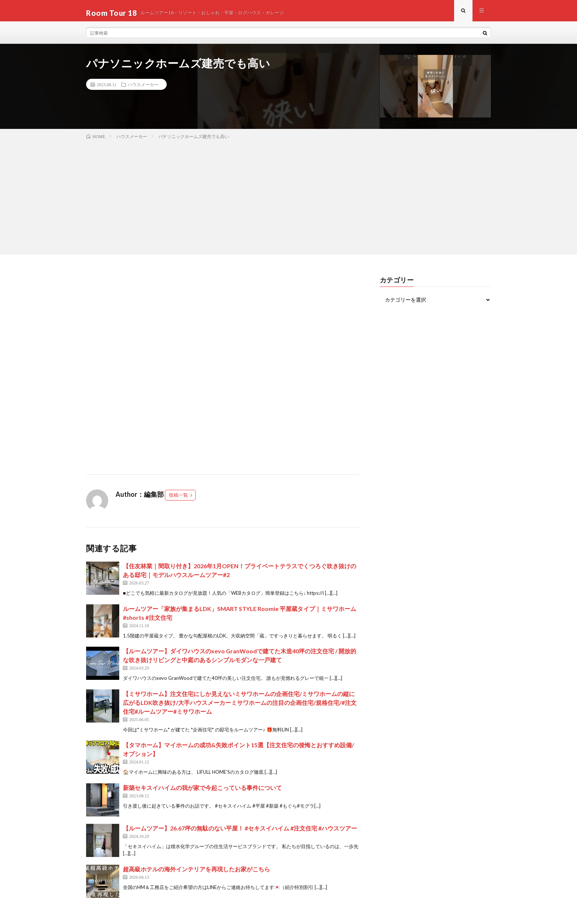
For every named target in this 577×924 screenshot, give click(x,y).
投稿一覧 (178, 499)
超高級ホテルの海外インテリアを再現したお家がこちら (197, 873)
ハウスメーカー (143, 89)
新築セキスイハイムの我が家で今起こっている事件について (202, 792)
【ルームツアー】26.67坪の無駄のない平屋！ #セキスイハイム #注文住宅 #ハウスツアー (240, 832)
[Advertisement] (288, 200)
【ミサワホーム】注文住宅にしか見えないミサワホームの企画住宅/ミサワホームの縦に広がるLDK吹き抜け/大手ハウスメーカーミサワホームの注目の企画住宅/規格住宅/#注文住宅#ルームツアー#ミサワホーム (240, 707)
